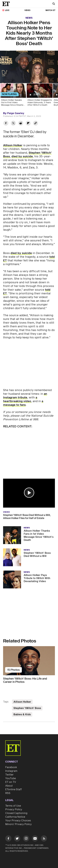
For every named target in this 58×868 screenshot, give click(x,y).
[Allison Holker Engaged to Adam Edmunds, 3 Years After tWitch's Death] (39, 96)
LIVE (7, 10)
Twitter (9, 775)
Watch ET (50, 10)
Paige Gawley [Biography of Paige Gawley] (16, 113)
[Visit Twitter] (17, 839)
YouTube (11, 778)
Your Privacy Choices (18, 821)
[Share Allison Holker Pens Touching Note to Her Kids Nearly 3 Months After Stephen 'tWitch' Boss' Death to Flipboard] (28, 124)
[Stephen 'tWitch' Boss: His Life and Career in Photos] (29, 661)
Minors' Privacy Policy (18, 824)
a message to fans (23, 403)
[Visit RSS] (44, 839)
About (9, 786)
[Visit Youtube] (35, 839)
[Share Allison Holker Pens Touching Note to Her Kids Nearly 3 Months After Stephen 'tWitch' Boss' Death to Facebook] (6, 124)
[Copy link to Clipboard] (36, 124)
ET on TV (11, 782)
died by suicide (22, 156)
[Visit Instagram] (26, 839)
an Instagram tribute (25, 396)
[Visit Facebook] (8, 839)
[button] (29, 493)
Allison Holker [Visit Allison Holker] (22, 702)
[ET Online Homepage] (7, 4)
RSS (8, 793)
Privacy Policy (14, 809)
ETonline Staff (14, 789)
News (29, 18)
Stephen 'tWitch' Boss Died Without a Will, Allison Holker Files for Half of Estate (27, 517)
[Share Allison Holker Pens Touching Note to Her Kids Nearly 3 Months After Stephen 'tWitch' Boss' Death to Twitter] (13, 124)
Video (27, 10)
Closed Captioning (16, 813)
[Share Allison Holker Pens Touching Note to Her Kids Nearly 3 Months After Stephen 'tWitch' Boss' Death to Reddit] (21, 124)
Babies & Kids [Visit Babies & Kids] (22, 715)
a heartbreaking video (20, 399)
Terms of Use (13, 806)
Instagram (11, 771)
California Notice (15, 817)
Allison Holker (13, 145)
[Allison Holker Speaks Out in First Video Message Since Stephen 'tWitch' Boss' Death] (13, 96)
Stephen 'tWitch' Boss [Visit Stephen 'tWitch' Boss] (27, 708)
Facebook (11, 767)
